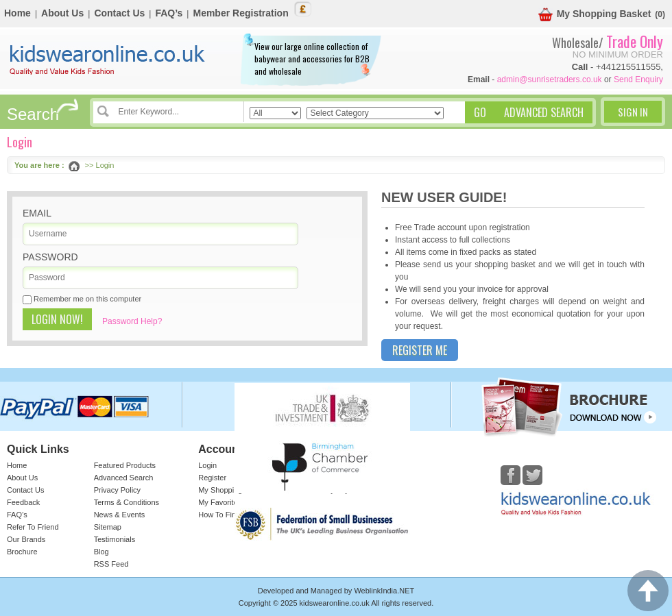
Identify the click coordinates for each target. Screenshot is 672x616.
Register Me (420, 350)
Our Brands (26, 539)
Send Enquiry (638, 79)
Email (37, 213)
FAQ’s (169, 13)
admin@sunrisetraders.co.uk (550, 79)
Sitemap (108, 527)
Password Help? (132, 321)
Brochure (22, 552)
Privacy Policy (117, 490)
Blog (101, 552)
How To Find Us (225, 515)
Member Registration (240, 13)
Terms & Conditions (127, 502)
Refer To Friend (33, 527)
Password (50, 257)
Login (207, 465)
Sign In (633, 112)
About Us (62, 13)
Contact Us (119, 13)
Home (17, 13)
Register (212, 478)
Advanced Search (124, 478)
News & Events (120, 515)
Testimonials (115, 539)
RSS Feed (111, 564)
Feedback (23, 502)
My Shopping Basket (595, 15)
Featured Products (125, 465)
